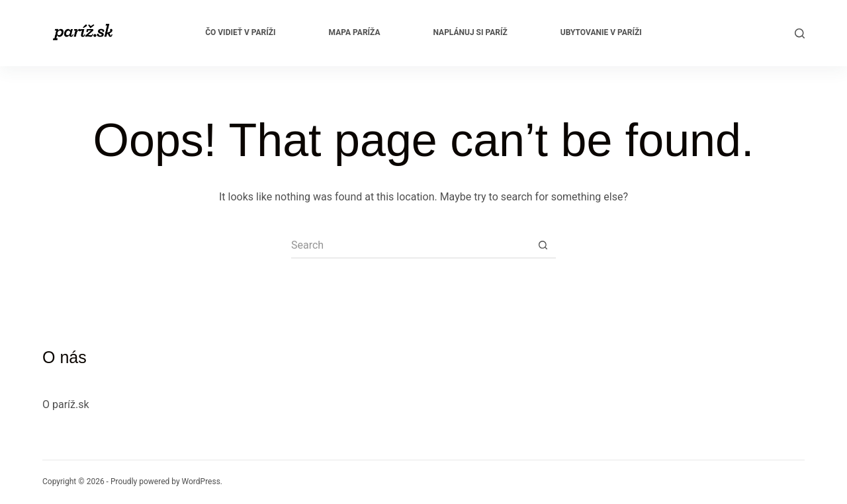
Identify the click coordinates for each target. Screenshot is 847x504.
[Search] (800, 33)
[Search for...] (410, 245)
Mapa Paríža (355, 32)
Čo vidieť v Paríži (240, 32)
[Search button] (543, 245)
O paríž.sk (66, 404)
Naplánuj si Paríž (470, 32)
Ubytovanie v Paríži (601, 32)
